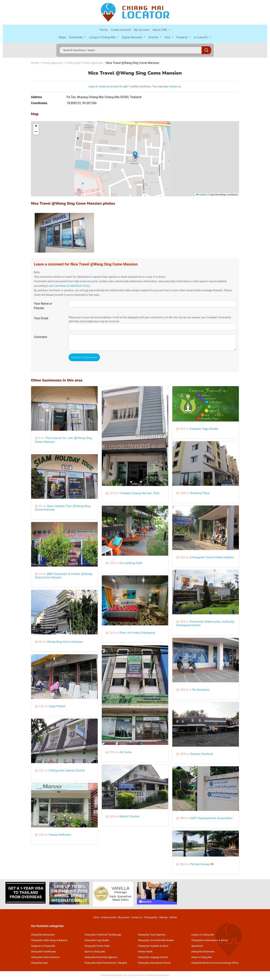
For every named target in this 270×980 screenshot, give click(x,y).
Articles (154, 37)
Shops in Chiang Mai (201, 957)
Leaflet (201, 195)
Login (92, 86)
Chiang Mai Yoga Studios (97, 940)
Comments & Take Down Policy (72, 286)
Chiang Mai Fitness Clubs (97, 946)
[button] (135, 155)
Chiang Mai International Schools (154, 963)
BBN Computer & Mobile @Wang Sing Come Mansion (63, 576)
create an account (109, 86)
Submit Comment (84, 357)
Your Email (41, 318)
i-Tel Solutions (200, 690)
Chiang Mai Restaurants (43, 935)
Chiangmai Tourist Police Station (212, 557)
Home (104, 30)
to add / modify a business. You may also (144, 86)
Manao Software (60, 835)
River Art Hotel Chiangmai (137, 633)
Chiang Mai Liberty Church (67, 770)
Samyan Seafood (201, 754)
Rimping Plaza (200, 493)
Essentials (76, 37)
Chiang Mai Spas (39, 963)
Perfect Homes (200, 864)
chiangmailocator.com (117, 975)
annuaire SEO (163, 975)
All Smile (126, 752)
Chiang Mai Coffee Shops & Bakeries (49, 940)
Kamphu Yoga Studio (204, 429)
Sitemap (163, 917)
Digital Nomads (132, 37)
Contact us (137, 917)
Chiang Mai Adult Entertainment (100, 963)
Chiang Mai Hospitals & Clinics (153, 946)
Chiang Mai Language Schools (153, 957)
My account (142, 30)
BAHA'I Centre (129, 817)
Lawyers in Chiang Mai (202, 935)
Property (182, 37)
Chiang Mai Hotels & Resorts (45, 957)
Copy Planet (57, 706)
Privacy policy (151, 917)
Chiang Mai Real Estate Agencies (101, 957)
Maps (62, 37)
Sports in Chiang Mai (95, 952)
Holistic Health (145, 952)
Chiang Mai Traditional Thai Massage (103, 935)
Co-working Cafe (131, 563)
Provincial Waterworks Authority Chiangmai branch (205, 623)
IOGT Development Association (211, 818)
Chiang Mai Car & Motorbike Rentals (156, 940)
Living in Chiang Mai (103, 37)
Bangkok (123, 963)
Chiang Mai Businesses (203, 952)
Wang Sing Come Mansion (65, 642)
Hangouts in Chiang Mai (43, 946)
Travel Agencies (52, 63)
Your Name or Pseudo (43, 306)
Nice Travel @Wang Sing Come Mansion (133, 63)
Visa (168, 37)
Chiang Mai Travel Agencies (85, 63)
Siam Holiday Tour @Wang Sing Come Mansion (63, 508)
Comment (40, 337)
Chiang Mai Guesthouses (43, 952)
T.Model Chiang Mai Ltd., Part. (140, 493)
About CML (160, 30)
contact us (175, 86)
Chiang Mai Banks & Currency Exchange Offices (215, 963)
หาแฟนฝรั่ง (201, 37)
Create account (121, 30)
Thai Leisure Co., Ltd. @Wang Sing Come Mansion (63, 440)
